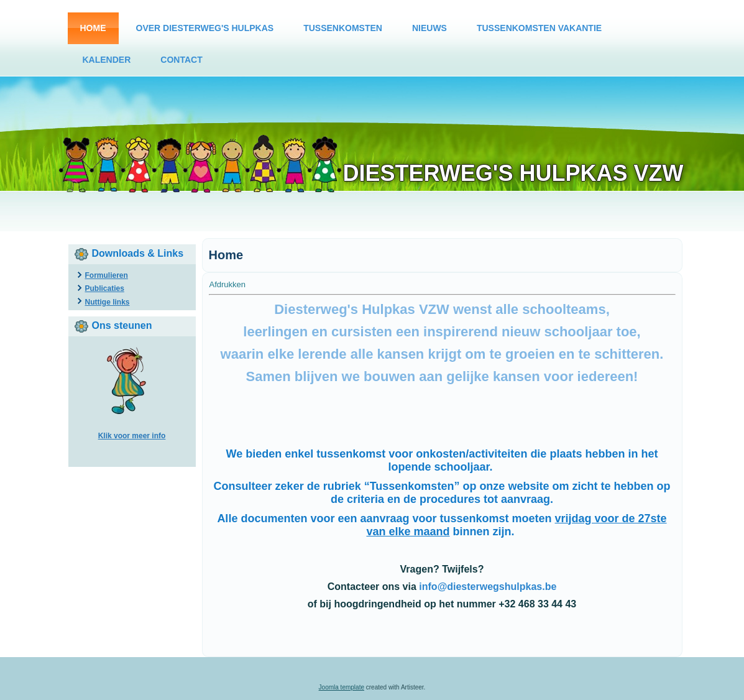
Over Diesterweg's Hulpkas (205, 28)
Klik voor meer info (132, 436)
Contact (181, 60)
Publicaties (105, 288)
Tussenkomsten (343, 28)
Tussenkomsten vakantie (539, 28)
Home (93, 28)
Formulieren (107, 275)
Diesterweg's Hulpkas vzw (513, 173)
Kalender (107, 60)
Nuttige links (108, 302)
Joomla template (342, 687)
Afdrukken (228, 284)
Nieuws (429, 28)
